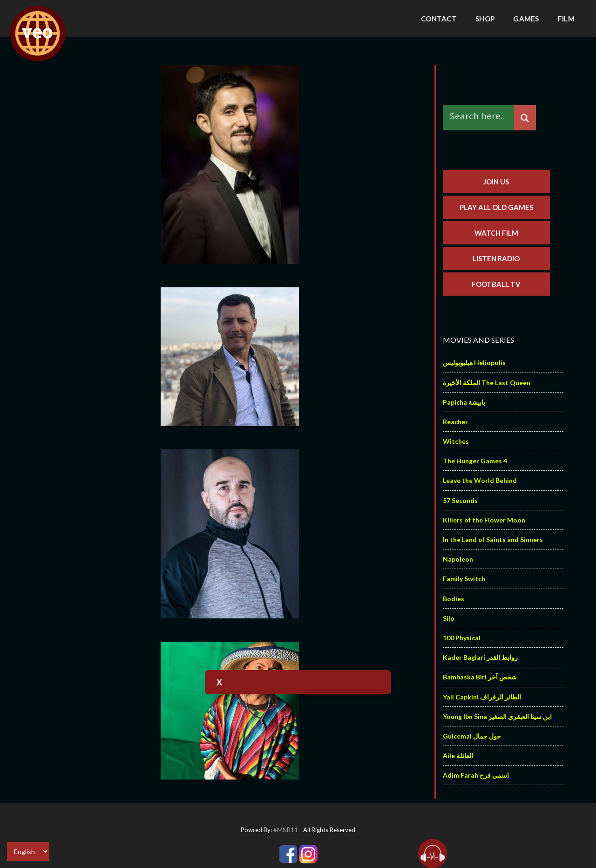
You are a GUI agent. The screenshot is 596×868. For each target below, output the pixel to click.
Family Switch (464, 579)
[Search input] (481, 116)
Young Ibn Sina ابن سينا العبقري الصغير (497, 716)
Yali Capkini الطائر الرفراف (482, 697)
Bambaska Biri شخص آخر (480, 677)
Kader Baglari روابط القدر (480, 657)
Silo (449, 618)
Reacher (455, 422)
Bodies (454, 599)
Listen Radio (496, 258)
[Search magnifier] (525, 118)
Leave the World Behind (480, 480)
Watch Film (496, 233)
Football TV (496, 284)
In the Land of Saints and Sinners (493, 539)
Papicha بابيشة (464, 402)
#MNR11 (286, 830)
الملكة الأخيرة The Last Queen (487, 383)
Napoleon (458, 559)
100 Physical (462, 638)
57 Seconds (460, 500)
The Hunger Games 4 (475, 461)
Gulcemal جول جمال (472, 736)
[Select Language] (28, 851)
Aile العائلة (458, 756)
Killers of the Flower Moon (484, 520)
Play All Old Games (496, 207)
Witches (456, 441)
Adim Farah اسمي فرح (476, 775)
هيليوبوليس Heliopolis (474, 363)
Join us (496, 182)
